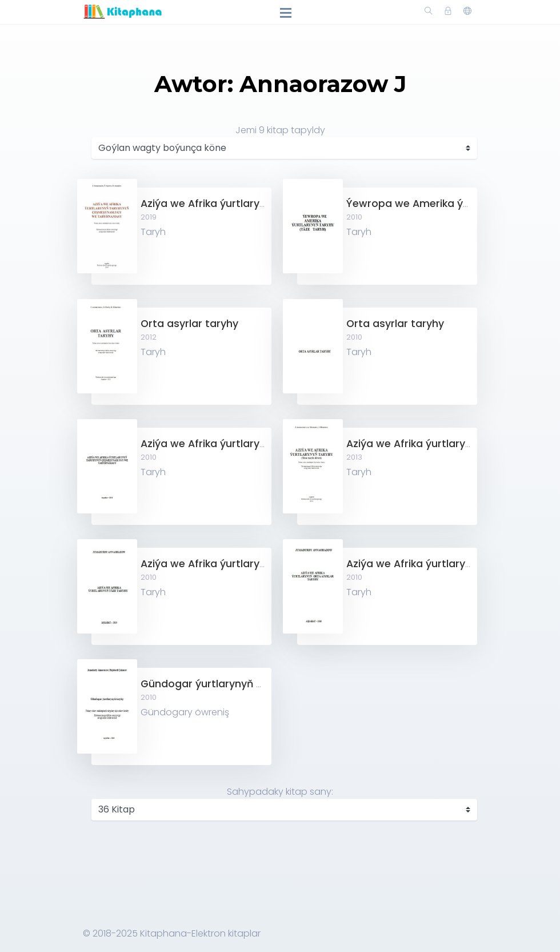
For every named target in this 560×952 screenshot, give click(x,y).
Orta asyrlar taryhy (189, 324)
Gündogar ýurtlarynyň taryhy (215, 684)
